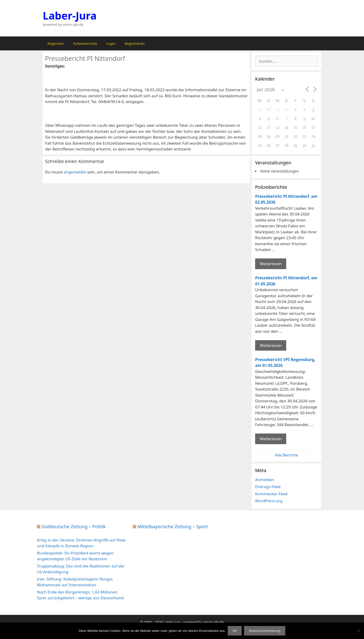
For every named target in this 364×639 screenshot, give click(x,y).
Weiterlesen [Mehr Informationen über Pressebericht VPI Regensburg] (271, 439)
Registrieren (135, 43)
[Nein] (358, 631)
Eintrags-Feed (268, 487)
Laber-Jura (70, 15)
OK (235, 631)
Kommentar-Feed (271, 494)
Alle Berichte (286, 455)
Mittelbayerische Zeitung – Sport (173, 527)
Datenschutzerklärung (265, 631)
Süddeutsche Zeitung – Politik (73, 527)
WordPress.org (269, 501)
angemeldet (75, 172)
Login (111, 43)
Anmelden (265, 480)
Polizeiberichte (85, 43)
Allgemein (56, 43)
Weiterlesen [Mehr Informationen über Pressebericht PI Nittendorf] (271, 264)
